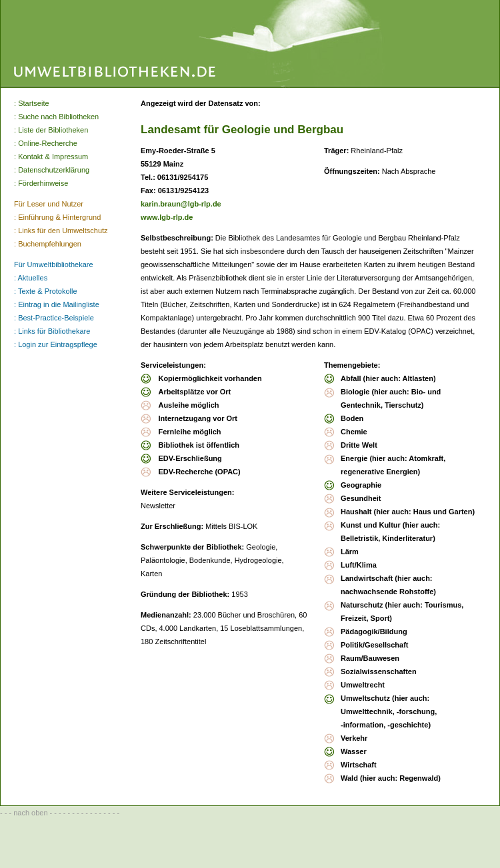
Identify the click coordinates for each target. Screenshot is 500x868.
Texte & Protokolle (48, 291)
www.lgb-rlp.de (167, 217)
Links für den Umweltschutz (63, 230)
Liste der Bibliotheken (53, 130)
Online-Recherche (48, 143)
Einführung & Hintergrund (59, 217)
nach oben (30, 813)
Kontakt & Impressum (53, 157)
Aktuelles (33, 278)
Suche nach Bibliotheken (58, 117)
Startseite (33, 103)
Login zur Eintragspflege (58, 344)
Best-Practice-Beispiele (56, 318)
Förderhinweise (43, 183)
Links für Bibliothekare (54, 331)
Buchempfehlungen (50, 244)
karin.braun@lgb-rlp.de (181, 204)
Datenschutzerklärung (54, 170)
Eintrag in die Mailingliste (59, 304)
